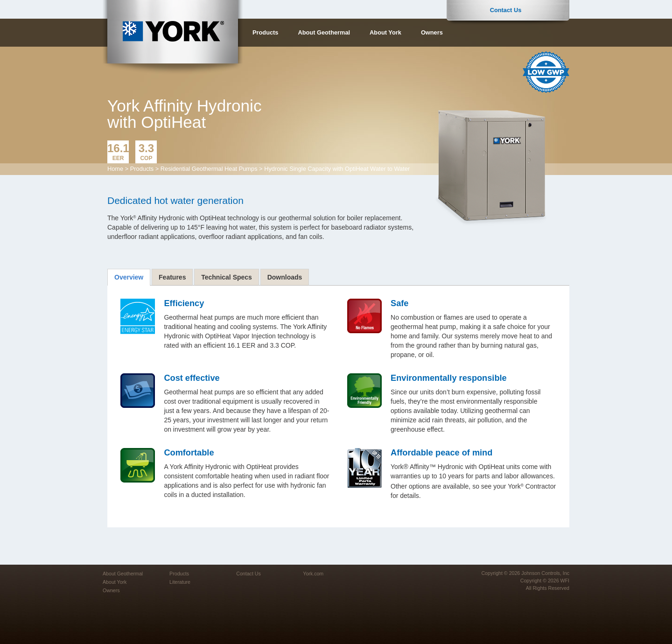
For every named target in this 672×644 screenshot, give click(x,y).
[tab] (129, 277)
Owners (432, 32)
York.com (313, 574)
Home (115, 169)
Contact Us (506, 10)
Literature (180, 582)
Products (265, 32)
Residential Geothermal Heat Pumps (209, 169)
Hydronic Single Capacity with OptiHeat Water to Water (337, 169)
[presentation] (129, 277)
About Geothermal (324, 32)
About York (385, 32)
